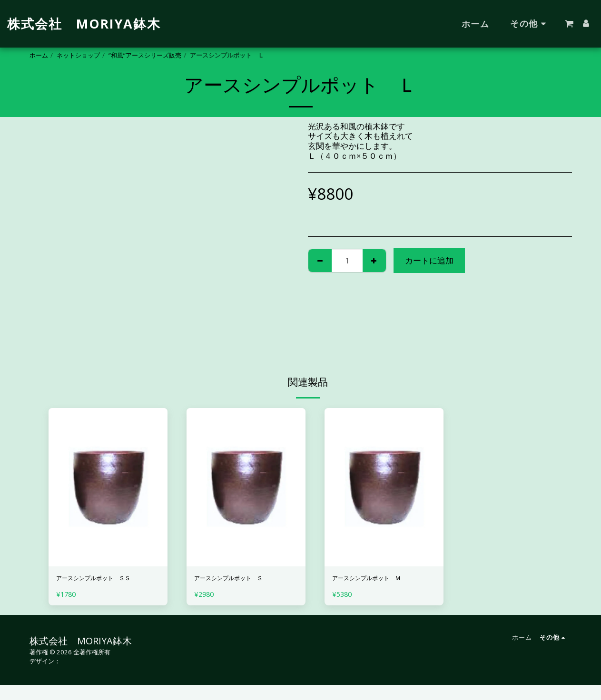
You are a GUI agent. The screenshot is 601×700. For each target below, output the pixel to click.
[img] (108, 487)
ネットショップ (78, 55)
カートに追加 (429, 260)
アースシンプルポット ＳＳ (105, 585)
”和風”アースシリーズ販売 (145, 55)
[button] (569, 24)
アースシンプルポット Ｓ (243, 579)
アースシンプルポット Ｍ (381, 579)
